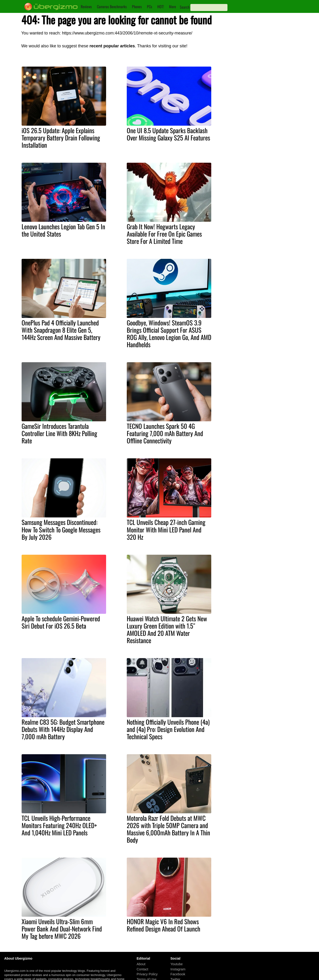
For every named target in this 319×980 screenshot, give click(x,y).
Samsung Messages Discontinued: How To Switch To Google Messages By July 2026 (61, 529)
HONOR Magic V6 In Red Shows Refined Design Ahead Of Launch (163, 925)
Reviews (86, 7)
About (141, 964)
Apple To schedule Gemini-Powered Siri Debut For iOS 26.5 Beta (61, 622)
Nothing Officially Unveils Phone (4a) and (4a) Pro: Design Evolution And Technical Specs (168, 729)
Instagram (178, 969)
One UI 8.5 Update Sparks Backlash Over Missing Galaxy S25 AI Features (168, 134)
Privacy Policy (147, 974)
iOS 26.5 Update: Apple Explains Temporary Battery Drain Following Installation (61, 138)
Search (185, 7)
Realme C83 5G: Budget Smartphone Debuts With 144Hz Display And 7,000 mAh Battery (63, 729)
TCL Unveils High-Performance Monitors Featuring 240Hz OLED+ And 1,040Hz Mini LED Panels (59, 825)
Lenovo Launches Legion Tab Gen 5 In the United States (63, 230)
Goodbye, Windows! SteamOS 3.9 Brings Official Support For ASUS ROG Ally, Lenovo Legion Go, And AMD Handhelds (169, 334)
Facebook (178, 974)
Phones (137, 7)
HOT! (161, 7)
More (173, 7)
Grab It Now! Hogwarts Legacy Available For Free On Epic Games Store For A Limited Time (164, 234)
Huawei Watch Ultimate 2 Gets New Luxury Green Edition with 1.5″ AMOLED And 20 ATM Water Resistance (167, 629)
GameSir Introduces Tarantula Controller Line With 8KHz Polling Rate (59, 433)
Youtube (177, 964)
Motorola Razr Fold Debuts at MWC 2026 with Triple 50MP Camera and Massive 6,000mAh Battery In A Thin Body (168, 829)
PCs (150, 7)
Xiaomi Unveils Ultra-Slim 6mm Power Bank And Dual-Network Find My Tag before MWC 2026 (62, 929)
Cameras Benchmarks (112, 7)
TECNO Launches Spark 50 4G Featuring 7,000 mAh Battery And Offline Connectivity (165, 433)
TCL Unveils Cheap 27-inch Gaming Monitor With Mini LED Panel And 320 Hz (166, 529)
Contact (142, 969)
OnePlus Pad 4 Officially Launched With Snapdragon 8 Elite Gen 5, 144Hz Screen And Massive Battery (61, 330)
